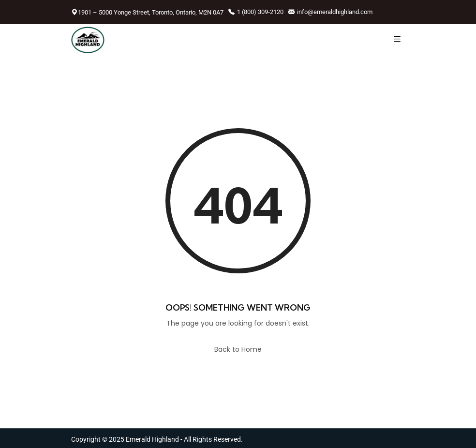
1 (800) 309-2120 (256, 12)
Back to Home (238, 349)
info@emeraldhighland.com (330, 12)
